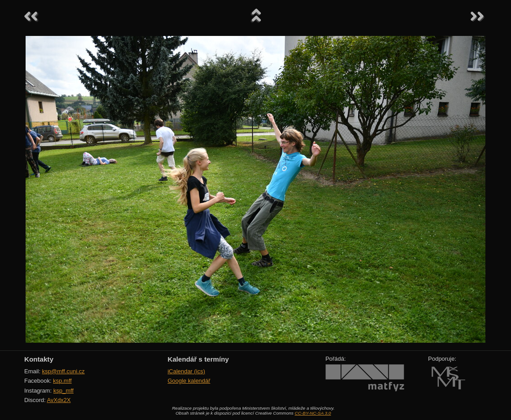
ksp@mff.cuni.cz (64, 371)
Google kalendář (189, 381)
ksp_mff (64, 391)
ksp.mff (62, 381)
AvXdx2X (59, 400)
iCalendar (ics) (186, 371)
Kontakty (39, 359)
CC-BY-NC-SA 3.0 (313, 413)
